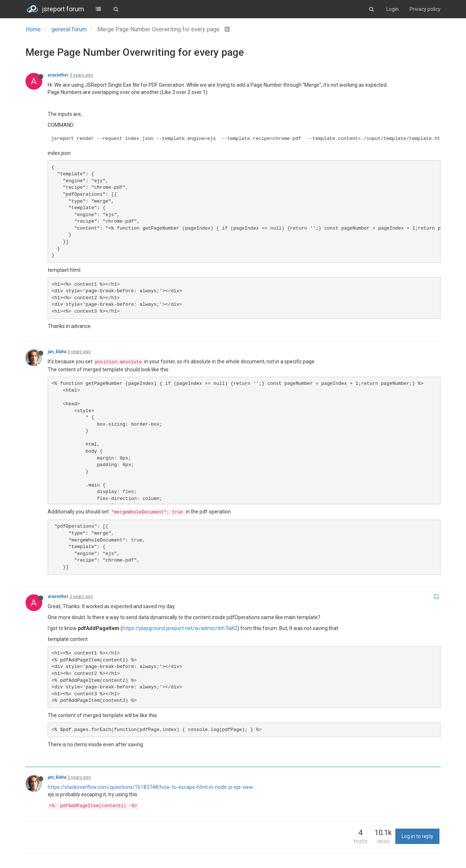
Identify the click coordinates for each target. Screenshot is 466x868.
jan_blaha (57, 352)
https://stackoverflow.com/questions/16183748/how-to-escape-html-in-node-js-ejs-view (150, 787)
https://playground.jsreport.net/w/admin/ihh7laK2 (180, 628)
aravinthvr (58, 75)
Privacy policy (425, 9)
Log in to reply (417, 836)
